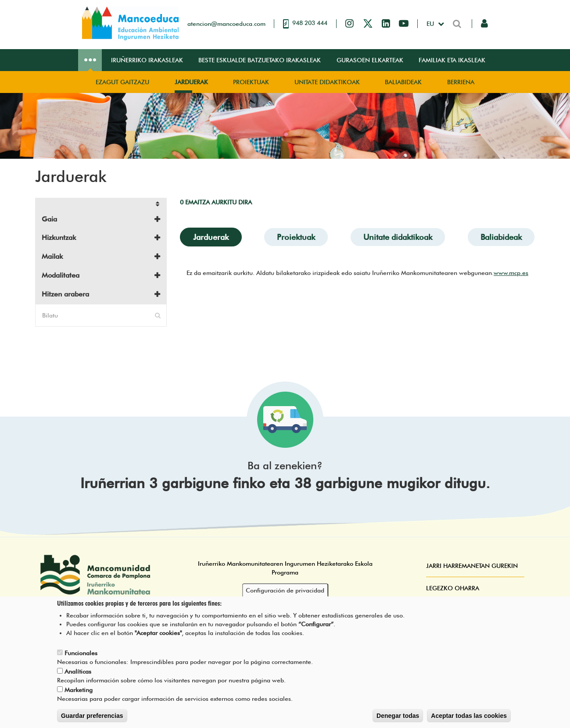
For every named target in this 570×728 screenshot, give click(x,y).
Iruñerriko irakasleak (147, 60)
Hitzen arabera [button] (65, 294)
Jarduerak (191, 82)
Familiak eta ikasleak (452, 60)
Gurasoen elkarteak (370, 60)
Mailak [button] (52, 256)
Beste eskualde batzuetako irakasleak (260, 60)
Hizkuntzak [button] (59, 237)
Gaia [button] (49, 219)
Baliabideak (403, 82)
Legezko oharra (453, 588)
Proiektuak (251, 82)
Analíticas (78, 679)
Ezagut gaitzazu (122, 82)
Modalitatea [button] (61, 275)
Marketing (79, 698)
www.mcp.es (511, 273)
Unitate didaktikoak (327, 82)
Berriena (461, 82)
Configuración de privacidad (285, 598)
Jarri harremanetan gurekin (472, 566)
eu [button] (431, 24)
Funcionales (81, 661)
